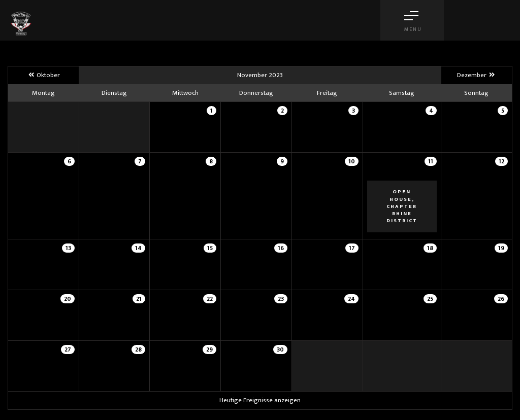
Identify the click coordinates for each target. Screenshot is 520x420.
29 (209, 349)
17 (352, 248)
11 (431, 161)
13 (68, 248)
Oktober (43, 75)
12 (501, 161)
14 (138, 248)
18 (430, 248)
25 (430, 299)
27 (68, 349)
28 (138, 349)
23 (281, 299)
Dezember (477, 75)
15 (210, 248)
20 (68, 299)
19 (501, 248)
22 (210, 299)
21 (139, 299)
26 (501, 299)
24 (351, 299)
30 (280, 349)
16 (281, 248)
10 (352, 161)
